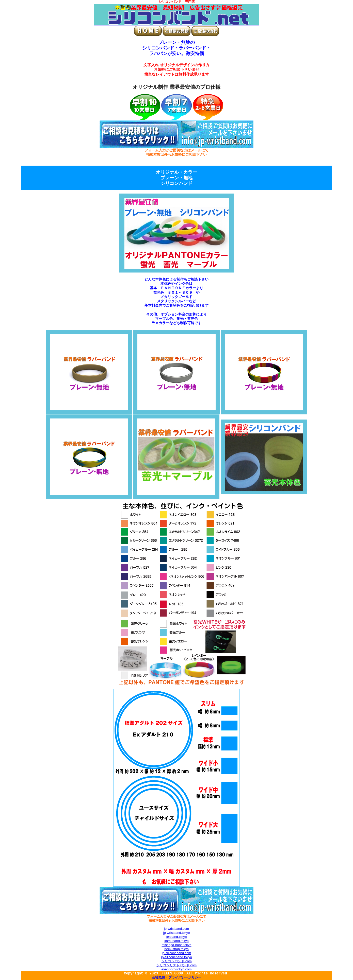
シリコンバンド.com (176, 961)
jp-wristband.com (176, 929)
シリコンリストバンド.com (176, 965)
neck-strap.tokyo (176, 949)
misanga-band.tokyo (176, 945)
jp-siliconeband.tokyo (176, 957)
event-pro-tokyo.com (177, 969)
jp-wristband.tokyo (177, 933)
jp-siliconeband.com (177, 953)
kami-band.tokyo (176, 941)
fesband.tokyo (177, 937)
